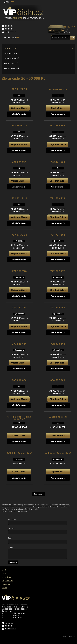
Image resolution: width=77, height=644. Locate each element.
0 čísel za (65, 29)
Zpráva (11, 548)
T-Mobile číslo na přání (19, 453)
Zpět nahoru (39, 494)
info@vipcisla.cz (10, 32)
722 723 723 (58, 198)
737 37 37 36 (19, 235)
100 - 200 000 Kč (12, 58)
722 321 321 (58, 162)
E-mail (11, 529)
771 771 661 (58, 235)
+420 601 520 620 (58, 89)
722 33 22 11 (19, 198)
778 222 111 (58, 344)
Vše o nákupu (7, 577)
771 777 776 (19, 271)
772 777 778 (19, 307)
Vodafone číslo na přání (58, 453)
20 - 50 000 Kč (11, 48)
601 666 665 (58, 126)
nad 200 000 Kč (11, 63)
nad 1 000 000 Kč (12, 68)
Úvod (4, 570)
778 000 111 (19, 344)
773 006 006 (58, 307)
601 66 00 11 (19, 126)
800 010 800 (19, 380)
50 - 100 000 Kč (11, 53)
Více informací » (19, 114)
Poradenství (6, 584)
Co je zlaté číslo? (8, 581)
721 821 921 (19, 162)
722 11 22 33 (19, 89)
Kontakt (4, 588)
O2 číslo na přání (58, 417)
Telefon (11, 538)
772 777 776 (58, 271)
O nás (4, 574)
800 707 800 (58, 380)
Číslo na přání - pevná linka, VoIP (19, 418)
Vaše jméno (12, 519)
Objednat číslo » (19, 108)
